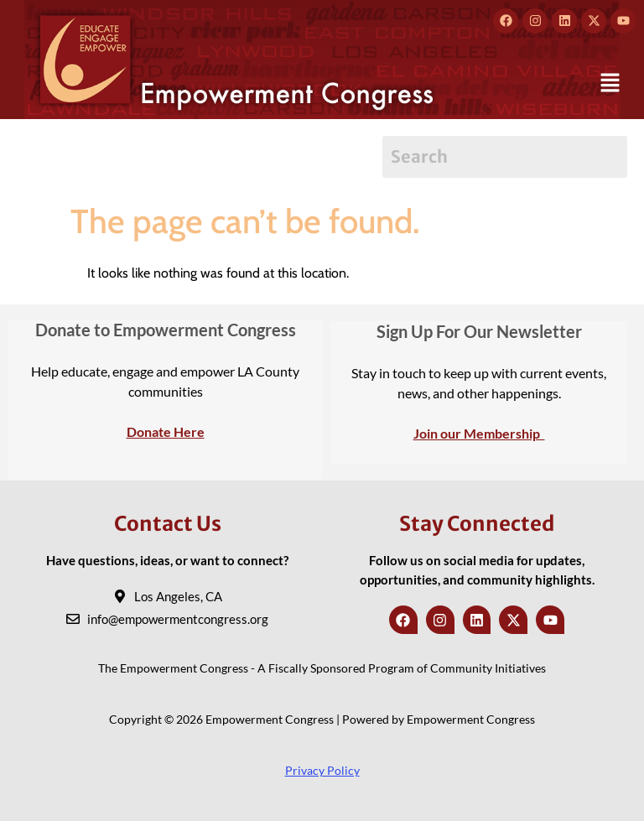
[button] (610, 84)
